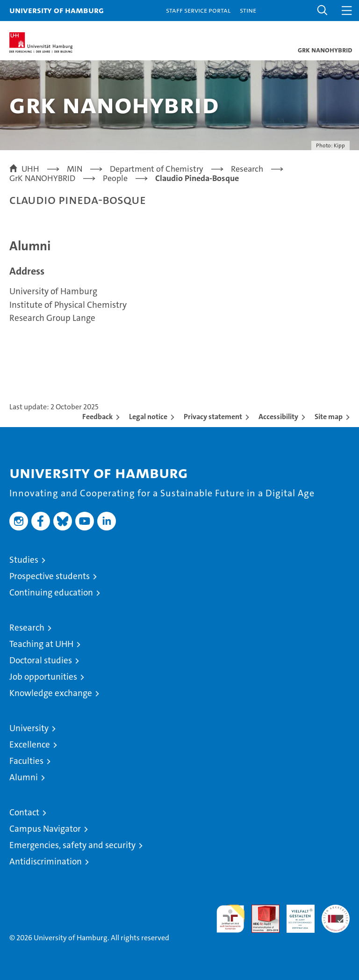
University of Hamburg (57, 10)
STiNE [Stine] (248, 10)
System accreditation (336, 915)
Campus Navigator (45, 829)
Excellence (30, 744)
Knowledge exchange (51, 693)
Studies (24, 560)
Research (27, 628)
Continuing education (51, 592)
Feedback (97, 417)
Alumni (24, 777)
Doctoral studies (41, 660)
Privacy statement (213, 417)
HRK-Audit (295, 915)
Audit (260, 910)
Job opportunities (43, 677)
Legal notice (148, 417)
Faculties (26, 761)
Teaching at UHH (41, 644)
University (29, 728)
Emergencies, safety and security (72, 845)
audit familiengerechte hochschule (230, 919)
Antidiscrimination (46, 861)
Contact (24, 812)
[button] (323, 11)
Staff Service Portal (198, 10)
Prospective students (50, 576)
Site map (329, 417)
